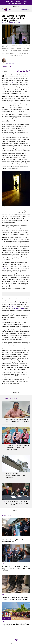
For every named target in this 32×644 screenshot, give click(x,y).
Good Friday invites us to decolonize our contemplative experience (16, 475)
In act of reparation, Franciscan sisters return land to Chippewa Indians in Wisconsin (17, 503)
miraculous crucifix (18, 308)
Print (29, 71)
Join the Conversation (6, 66)
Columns (4, 23)
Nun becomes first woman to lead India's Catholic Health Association (18, 420)
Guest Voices (7, 618)
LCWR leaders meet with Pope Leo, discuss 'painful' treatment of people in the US (18, 447)
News (3, 537)
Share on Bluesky (18, 71)
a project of (16, 2)
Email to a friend (27, 71)
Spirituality (17, 23)
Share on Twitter (24, 71)
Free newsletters (27, 9)
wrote (13, 82)
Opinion (3, 621)
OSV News (4, 573)
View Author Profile (10, 64)
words (3, 268)
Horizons (10, 23)
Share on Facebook (21, 71)
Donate (21, 9)
